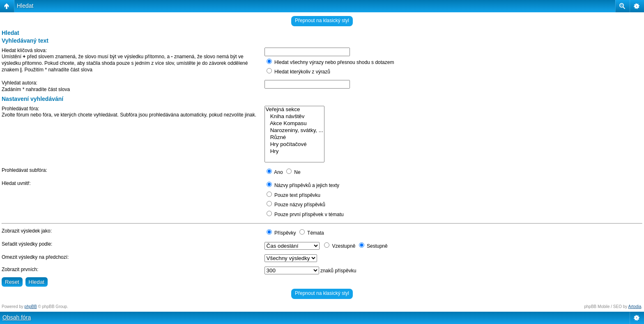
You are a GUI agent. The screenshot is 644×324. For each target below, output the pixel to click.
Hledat (25, 6)
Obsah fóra (17, 317)
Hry (294, 152)
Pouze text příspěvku (293, 195)
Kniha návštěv (294, 117)
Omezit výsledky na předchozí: (35, 257)
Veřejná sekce (294, 110)
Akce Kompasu (294, 124)
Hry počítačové (294, 145)
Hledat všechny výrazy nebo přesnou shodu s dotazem (330, 62)
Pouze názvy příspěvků (296, 205)
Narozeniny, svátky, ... (294, 131)
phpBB (31, 307)
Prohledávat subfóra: (24, 170)
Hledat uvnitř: (16, 183)
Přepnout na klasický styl (322, 21)
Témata (312, 233)
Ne (293, 172)
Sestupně (373, 246)
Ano (275, 172)
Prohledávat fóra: (20, 109)
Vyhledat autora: (20, 83)
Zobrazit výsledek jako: (27, 231)
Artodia (635, 307)
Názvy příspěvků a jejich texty (303, 185)
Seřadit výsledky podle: (27, 244)
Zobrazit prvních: (20, 269)
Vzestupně (340, 246)
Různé (294, 138)
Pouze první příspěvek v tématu (305, 214)
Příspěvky (281, 233)
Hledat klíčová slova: (24, 50)
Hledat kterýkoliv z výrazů (298, 72)
